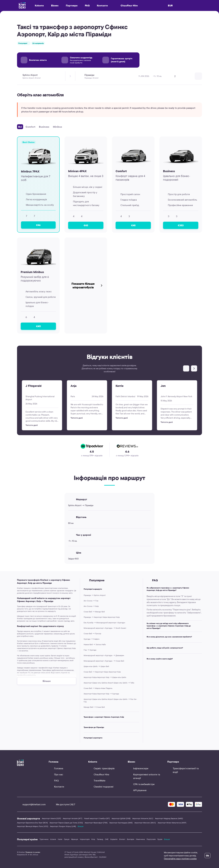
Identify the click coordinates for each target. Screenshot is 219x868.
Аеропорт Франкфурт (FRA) (96, 823)
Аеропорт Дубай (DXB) (121, 818)
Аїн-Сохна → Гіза (91, 601)
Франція (75, 839)
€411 (38, 326)
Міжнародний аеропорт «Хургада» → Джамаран (104, 655)
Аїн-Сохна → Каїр (91, 606)
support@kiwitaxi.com (31, 804)
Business (44, 127)
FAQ (87, 5)
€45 (133, 225)
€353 (181, 225)
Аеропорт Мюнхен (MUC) (145, 823)
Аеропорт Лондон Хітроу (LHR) (63, 826)
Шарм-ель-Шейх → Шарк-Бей (96, 666)
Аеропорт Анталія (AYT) (73, 818)
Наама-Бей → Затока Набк (95, 644)
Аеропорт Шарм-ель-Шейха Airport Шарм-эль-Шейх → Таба (109, 683)
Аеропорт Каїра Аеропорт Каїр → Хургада (101, 694)
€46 (38, 225)
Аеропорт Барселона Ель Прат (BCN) (32, 823)
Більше (81, 826)
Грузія (160, 839)
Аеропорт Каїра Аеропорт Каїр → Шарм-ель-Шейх (105, 677)
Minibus (57, 127)
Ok (208, 856)
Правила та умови (33, 852)
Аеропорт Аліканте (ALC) (143, 818)
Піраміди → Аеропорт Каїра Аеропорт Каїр (102, 617)
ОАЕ (107, 839)
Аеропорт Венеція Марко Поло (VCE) (33, 826)
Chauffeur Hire (126, 5)
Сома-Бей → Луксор (92, 633)
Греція (67, 839)
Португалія (151, 839)
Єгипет (122, 839)
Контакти (102, 5)
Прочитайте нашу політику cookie (180, 859)
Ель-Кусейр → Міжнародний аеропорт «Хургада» (104, 623)
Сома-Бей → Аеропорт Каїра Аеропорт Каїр (102, 672)
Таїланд (100, 839)
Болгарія (131, 839)
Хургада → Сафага (91, 639)
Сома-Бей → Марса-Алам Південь (98, 688)
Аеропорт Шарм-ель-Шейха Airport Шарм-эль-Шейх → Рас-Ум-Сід (110, 700)
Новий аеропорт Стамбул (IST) (97, 818)
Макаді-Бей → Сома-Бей (94, 707)
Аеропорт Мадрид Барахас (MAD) (169, 818)
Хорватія (114, 839)
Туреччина (44, 839)
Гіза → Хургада (90, 650)
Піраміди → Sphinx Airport (95, 595)
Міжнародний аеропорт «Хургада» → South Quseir (105, 628)
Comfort (30, 127)
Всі (20, 127)
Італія (60, 839)
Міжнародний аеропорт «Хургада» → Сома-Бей (104, 661)
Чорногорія (85, 839)
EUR (170, 5)
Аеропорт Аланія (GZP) (51, 818)
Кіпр (93, 839)
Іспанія (53, 839)
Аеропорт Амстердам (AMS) (121, 823)
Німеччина (140, 839)
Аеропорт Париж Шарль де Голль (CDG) (66, 823)
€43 (86, 225)
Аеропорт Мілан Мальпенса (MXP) (172, 823)
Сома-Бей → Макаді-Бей (94, 612)
